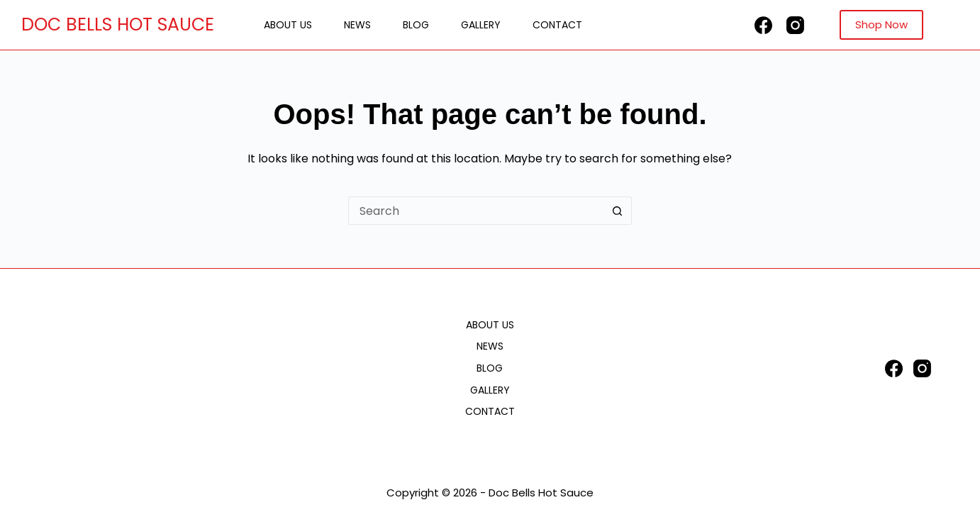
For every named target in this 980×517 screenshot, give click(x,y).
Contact (557, 25)
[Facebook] (763, 25)
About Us (288, 25)
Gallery (481, 25)
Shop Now (881, 24)
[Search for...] (476, 211)
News (357, 25)
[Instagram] (795, 25)
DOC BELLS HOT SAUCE (118, 24)
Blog (416, 25)
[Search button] (618, 211)
